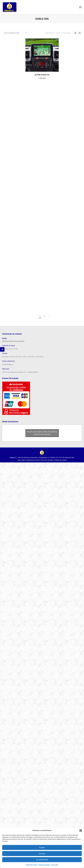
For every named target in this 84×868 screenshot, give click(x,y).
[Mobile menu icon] (80, 7)
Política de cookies (32, 865)
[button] (81, 831)
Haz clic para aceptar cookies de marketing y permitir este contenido (42, 433)
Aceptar (42, 847)
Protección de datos (44, 865)
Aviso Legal (55, 865)
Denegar (42, 854)
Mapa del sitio (70, 457)
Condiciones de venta (33, 460)
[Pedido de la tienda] (15, 33)
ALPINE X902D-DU (42, 75)
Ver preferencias (42, 860)
